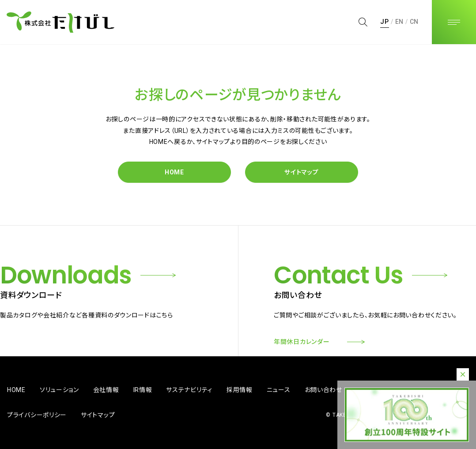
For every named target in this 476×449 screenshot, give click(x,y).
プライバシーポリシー (37, 415)
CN (414, 22)
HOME (174, 172)
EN (399, 22)
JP (384, 22)
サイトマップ (301, 172)
